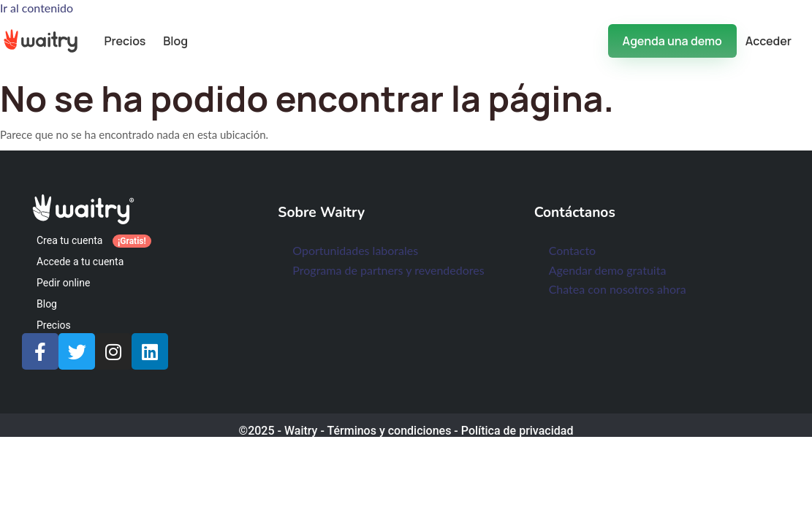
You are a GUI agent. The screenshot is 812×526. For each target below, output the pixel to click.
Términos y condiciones (389, 431)
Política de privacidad (517, 431)
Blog (175, 41)
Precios (125, 41)
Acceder (769, 41)
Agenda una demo (672, 41)
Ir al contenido (37, 8)
